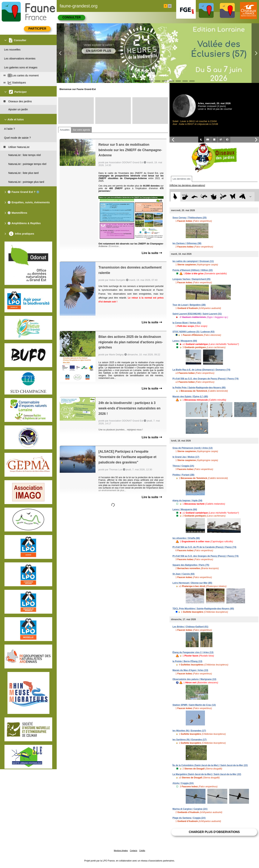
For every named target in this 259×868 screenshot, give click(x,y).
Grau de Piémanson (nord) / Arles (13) (193, 448)
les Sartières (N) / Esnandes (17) (190, 740)
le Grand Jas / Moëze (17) (186, 457)
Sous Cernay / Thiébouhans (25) (190, 218)
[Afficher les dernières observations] (187, 185)
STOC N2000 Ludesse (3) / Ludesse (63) (193, 332)
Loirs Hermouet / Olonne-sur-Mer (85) (192, 583)
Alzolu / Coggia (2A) (183, 783)
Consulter (71, 17)
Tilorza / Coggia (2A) (183, 466)
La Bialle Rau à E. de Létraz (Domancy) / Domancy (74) (201, 370)
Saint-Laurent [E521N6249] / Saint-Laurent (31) (197, 314)
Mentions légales (121, 851)
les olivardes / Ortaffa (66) (186, 538)
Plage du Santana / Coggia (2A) (189, 818)
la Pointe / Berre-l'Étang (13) (187, 661)
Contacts (133, 851)
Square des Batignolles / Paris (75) (191, 565)
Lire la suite (152, 253)
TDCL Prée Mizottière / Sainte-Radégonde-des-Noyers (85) (203, 609)
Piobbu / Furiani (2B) (183, 475)
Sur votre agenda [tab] (81, 130)
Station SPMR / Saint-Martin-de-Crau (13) (194, 705)
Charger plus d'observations (214, 832)
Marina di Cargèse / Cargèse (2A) (190, 809)
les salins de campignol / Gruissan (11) (193, 261)
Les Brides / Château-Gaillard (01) (190, 627)
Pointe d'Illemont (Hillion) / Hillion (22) (193, 270)
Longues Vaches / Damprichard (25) (191, 279)
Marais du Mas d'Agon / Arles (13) (190, 670)
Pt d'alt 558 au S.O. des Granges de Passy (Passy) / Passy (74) (205, 379)
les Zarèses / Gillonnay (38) (187, 243)
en (170, 6)
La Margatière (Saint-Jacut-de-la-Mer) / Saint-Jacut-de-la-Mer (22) (207, 774)
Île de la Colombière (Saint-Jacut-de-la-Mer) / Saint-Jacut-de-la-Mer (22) (210, 765)
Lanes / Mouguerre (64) (185, 341)
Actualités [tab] (65, 130)
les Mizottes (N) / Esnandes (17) (189, 731)
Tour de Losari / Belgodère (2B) (189, 305)
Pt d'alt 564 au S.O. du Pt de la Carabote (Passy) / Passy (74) (204, 547)
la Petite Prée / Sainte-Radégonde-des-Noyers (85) (199, 388)
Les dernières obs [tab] (182, 179)
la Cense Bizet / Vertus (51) (187, 323)
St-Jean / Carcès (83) (183, 574)
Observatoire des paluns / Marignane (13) (194, 679)
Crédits (142, 851)
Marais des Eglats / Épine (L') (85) (190, 397)
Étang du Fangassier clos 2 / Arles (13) (193, 652)
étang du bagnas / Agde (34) (187, 501)
